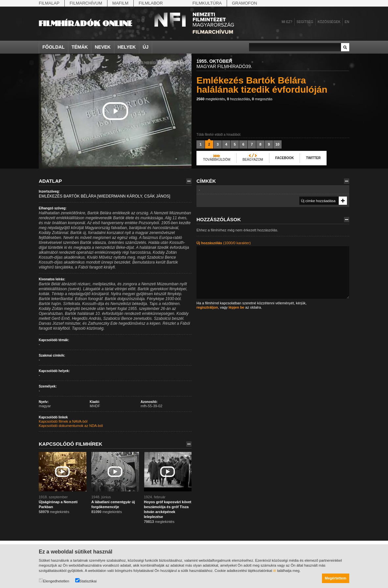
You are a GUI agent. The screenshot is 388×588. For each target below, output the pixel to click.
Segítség (305, 22)
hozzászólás (239, 99)
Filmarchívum (86, 3)
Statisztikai (86, 581)
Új (146, 47)
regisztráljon (207, 307)
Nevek (103, 47)
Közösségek (329, 22)
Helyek (127, 47)
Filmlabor (151, 3)
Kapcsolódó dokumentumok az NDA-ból (71, 426)
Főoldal (54, 47)
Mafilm (120, 3)
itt (275, 571)
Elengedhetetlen (54, 581)
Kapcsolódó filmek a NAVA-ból (63, 421)
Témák (80, 47)
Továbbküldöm (217, 160)
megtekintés (211, 99)
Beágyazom (253, 160)
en (347, 22)
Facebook (285, 158)
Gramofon (245, 3)
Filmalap (49, 3)
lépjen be (237, 307)
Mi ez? (287, 22)
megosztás (262, 99)
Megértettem (336, 578)
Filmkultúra (207, 3)
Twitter (313, 158)
